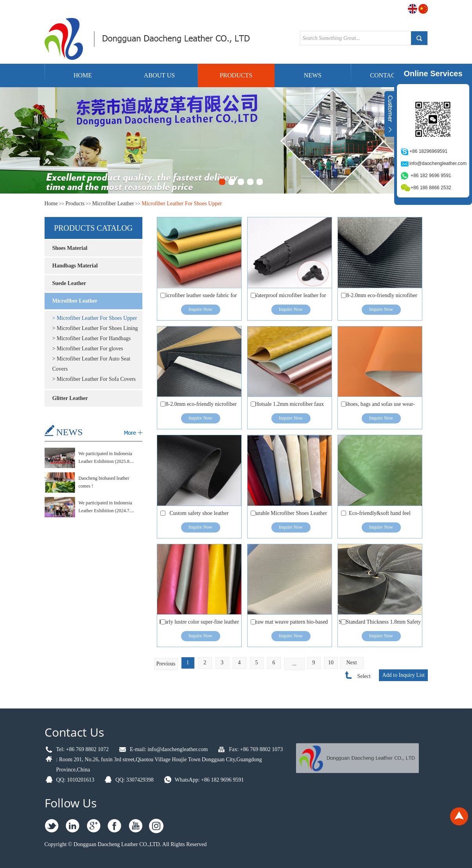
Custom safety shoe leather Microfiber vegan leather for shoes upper (199, 515)
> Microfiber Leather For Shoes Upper (95, 318)
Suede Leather (69, 283)
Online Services (433, 74)
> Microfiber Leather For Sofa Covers (94, 379)
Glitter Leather (70, 398)
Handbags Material (75, 266)
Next (351, 663)
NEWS (70, 432)
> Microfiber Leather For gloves (88, 349)
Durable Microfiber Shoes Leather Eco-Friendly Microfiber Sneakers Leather (289, 515)
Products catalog (93, 228)
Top (459, 816)
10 (331, 663)
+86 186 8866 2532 (431, 188)
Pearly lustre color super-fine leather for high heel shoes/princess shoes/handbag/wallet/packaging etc (199, 624)
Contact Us (74, 732)
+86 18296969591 (428, 151)
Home (83, 75)
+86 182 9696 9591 (222, 780)
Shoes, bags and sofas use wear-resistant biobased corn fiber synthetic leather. (380, 406)
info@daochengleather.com (178, 749)
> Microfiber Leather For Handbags (92, 338)
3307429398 (140, 780)
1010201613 (81, 780)
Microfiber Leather (113, 204)
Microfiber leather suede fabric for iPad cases (199, 297)
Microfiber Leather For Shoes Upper (182, 204)
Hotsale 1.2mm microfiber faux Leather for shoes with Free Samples (290, 406)
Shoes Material (70, 248)
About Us (159, 75)
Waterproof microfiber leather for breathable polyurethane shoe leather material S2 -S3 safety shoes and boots (289, 297)
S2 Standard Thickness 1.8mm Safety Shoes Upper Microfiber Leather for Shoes (380, 624)
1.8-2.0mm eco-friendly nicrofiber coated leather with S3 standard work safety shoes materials (380, 297)
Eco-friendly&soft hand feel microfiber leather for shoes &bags (380, 515)
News (313, 75)
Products (236, 75)
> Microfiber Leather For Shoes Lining (95, 328)
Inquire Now (200, 309)
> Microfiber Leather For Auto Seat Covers (92, 364)
